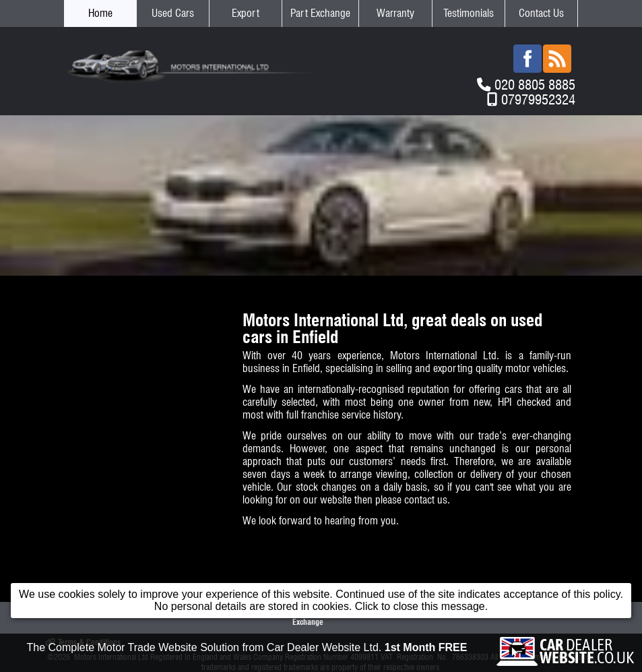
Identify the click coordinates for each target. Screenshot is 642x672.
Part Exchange (320, 13)
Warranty (395, 13)
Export (246, 13)
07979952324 (538, 99)
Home (100, 13)
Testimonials (469, 13)
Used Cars (173, 13)
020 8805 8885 (535, 85)
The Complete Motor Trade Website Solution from (247, 647)
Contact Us (541, 13)
